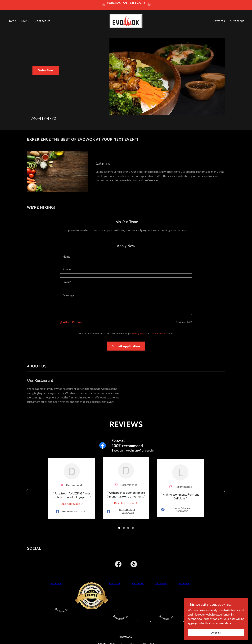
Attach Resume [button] (73, 322)
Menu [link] (25, 21)
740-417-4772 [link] (43, 118)
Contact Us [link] (42, 21)
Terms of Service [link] (159, 333)
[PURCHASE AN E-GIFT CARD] (126, 5)
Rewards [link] (219, 21)
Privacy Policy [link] (139, 333)
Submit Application (126, 346)
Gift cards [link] (237, 21)
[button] (62, 322)
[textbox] (126, 256)
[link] (126, 20)
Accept (216, 633)
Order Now (46, 70)
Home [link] (12, 21)
